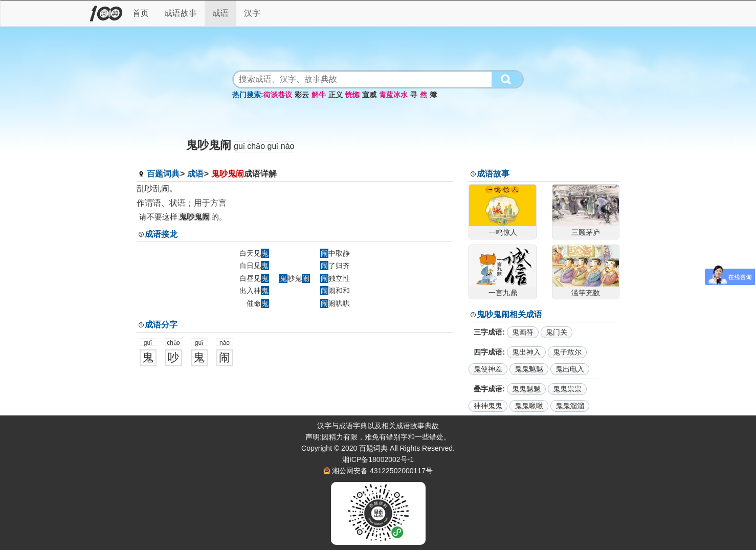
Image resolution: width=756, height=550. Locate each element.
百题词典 (163, 174)
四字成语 (488, 352)
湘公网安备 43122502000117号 (382, 471)
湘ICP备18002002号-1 (378, 459)
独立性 (335, 278)
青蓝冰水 (393, 95)
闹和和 (335, 291)
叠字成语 (488, 389)
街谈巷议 (278, 95)
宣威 (369, 95)
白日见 (254, 266)
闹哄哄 (335, 303)
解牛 (319, 95)
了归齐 (335, 266)
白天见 (254, 253)
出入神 (254, 291)
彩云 (302, 95)
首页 (141, 13)
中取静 (335, 253)
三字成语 (488, 332)
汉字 (252, 13)
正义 (336, 95)
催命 (258, 303)
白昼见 (254, 278)
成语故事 (181, 13)
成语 (220, 13)
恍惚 (352, 95)
